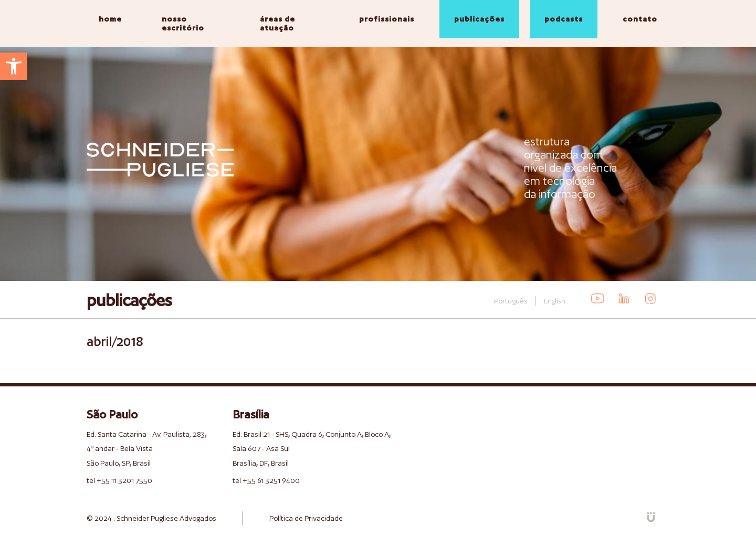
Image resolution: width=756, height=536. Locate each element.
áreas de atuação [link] (277, 23)
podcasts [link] (564, 19)
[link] (14, 66)
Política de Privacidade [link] (306, 518)
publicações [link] (479, 19)
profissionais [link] (387, 19)
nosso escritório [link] (183, 23)
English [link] (555, 301)
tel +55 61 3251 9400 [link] (266, 480)
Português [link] (511, 301)
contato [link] (640, 19)
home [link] (110, 19)
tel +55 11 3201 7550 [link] (119, 480)
